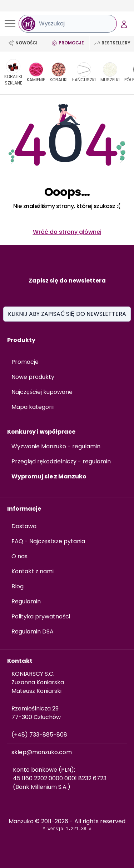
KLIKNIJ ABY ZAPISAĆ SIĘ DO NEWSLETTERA (67, 314)
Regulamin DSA (33, 631)
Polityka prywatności (41, 616)
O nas (19, 556)
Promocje (25, 362)
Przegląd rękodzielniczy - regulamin (61, 461)
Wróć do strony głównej (67, 232)
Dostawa (24, 526)
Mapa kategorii (33, 407)
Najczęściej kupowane (42, 392)
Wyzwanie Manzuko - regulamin (56, 446)
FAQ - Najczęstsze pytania (48, 541)
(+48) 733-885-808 (39, 735)
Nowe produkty (33, 377)
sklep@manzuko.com (42, 752)
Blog (18, 586)
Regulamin (26, 601)
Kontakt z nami (33, 571)
